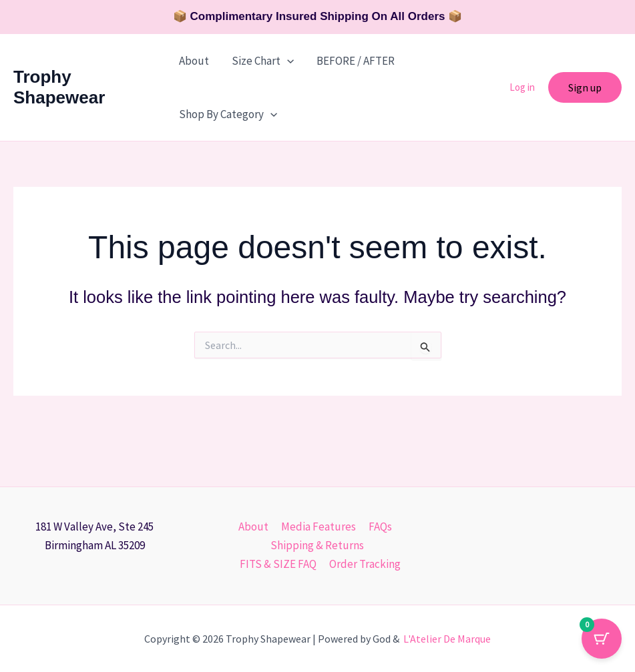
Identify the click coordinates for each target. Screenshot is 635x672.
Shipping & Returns (317, 545)
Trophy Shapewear (59, 87)
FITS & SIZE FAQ (279, 564)
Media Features (318, 527)
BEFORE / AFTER (356, 61)
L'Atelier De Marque (447, 639)
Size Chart (263, 61)
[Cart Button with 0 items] (602, 639)
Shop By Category (228, 114)
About (194, 61)
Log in (522, 87)
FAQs (378, 527)
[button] (287, 61)
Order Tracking (364, 564)
